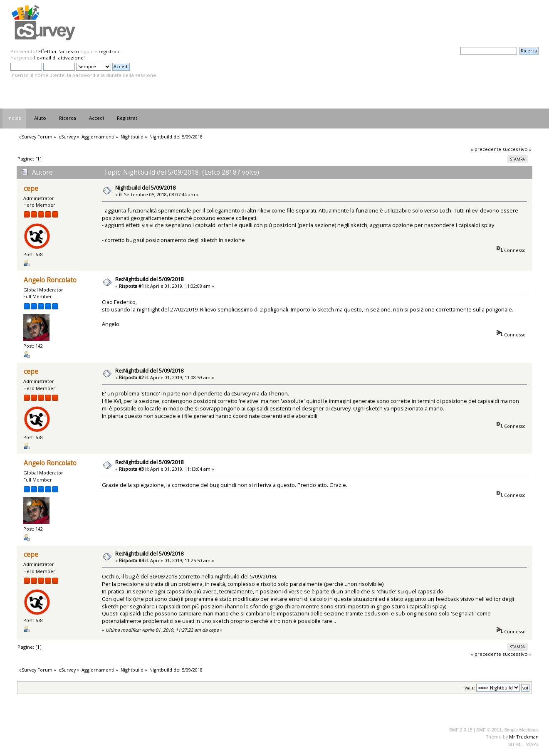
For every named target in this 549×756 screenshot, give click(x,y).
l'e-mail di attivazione (59, 58)
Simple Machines (521, 730)
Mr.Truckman (524, 737)
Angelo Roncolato (50, 280)
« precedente (486, 149)
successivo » (517, 149)
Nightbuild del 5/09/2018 (145, 188)
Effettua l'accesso (59, 51)
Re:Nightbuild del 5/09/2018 (149, 279)
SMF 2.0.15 (461, 730)
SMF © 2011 (489, 730)
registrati (109, 51)
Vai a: (470, 688)
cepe (31, 189)
